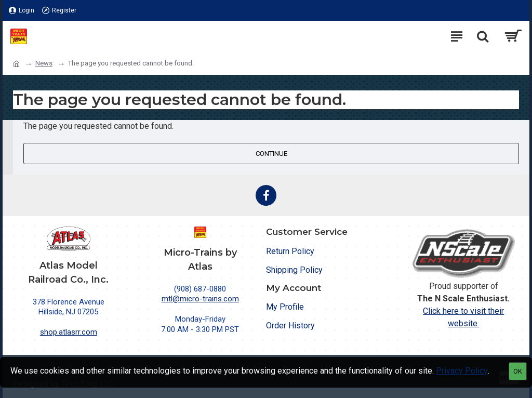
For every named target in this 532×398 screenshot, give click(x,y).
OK (518, 371)
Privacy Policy (462, 371)
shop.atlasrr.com (69, 332)
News (44, 63)
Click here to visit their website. (463, 317)
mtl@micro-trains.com (200, 299)
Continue (271, 154)
